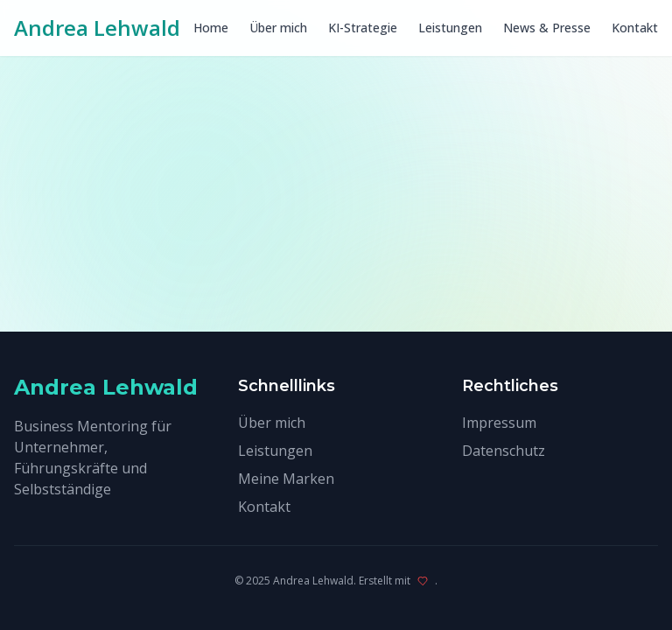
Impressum (499, 423)
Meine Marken (286, 479)
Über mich (278, 28)
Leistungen (450, 28)
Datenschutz (504, 451)
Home (211, 28)
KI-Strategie (363, 28)
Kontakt (635, 28)
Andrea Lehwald (97, 28)
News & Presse (547, 28)
